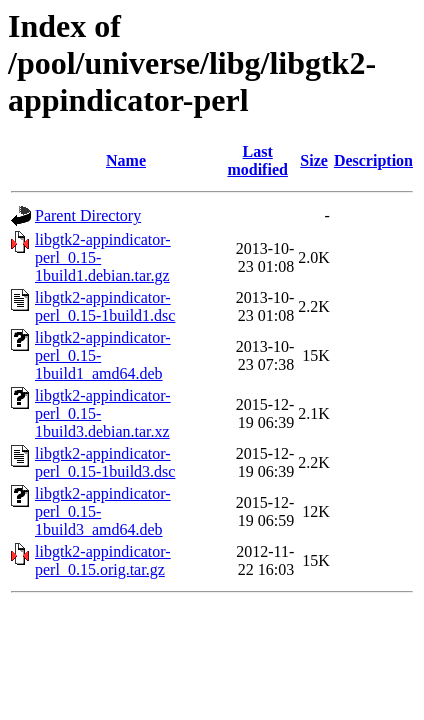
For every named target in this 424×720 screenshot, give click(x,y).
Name (126, 160)
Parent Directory (88, 215)
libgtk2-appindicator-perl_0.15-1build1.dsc (105, 306)
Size (314, 160)
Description (373, 160)
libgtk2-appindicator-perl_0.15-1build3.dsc (105, 462)
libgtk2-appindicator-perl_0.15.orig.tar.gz (103, 560)
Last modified (257, 160)
